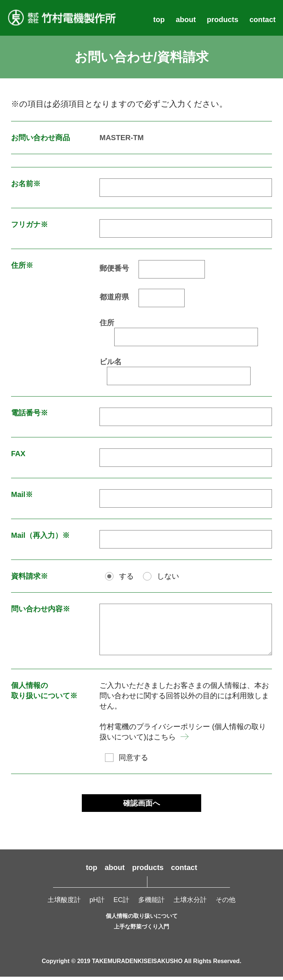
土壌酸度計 (64, 903)
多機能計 (151, 903)
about (186, 19)
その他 (226, 903)
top (159, 19)
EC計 (121, 903)
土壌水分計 (190, 903)
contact (263, 19)
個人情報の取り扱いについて (142, 919)
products (223, 19)
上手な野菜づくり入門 (141, 930)
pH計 (97, 903)
